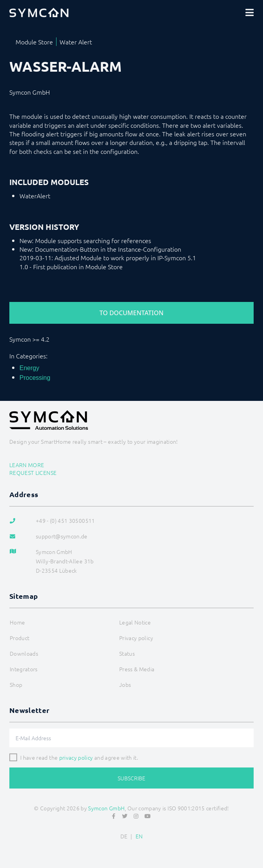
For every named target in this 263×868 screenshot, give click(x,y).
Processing (35, 378)
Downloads (24, 653)
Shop (16, 685)
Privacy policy (136, 638)
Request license (33, 473)
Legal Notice (135, 622)
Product (19, 638)
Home (17, 622)
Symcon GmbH (106, 808)
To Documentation (131, 313)
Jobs (125, 685)
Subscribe (131, 778)
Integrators (24, 669)
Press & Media (137, 669)
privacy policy (76, 757)
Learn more (27, 465)
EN (139, 836)
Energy (29, 368)
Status (127, 653)
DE (124, 836)
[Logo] (39, 12)
